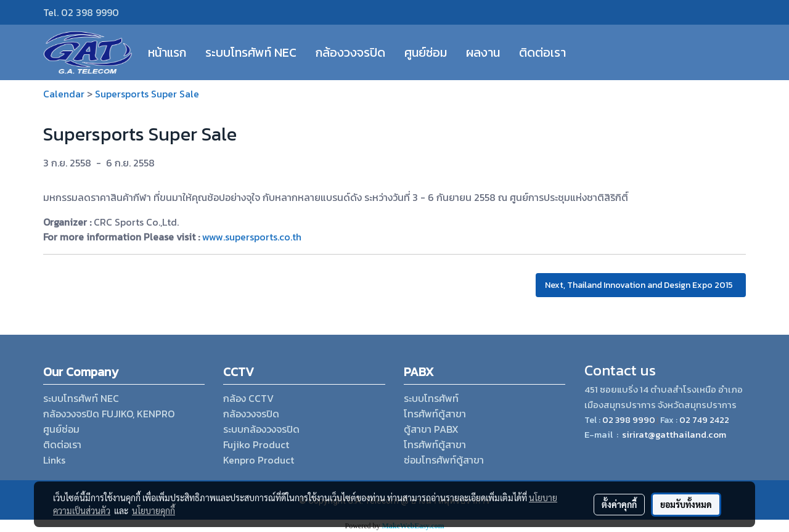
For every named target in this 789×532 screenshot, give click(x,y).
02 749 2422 (704, 420)
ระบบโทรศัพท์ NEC (251, 52)
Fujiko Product (256, 444)
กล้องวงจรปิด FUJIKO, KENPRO (109, 414)
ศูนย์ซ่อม (426, 52)
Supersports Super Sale (147, 94)
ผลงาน (483, 52)
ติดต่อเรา (542, 52)
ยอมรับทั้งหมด (686, 504)
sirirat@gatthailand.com (674, 434)
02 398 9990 (628, 420)
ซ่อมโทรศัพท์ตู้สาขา (444, 460)
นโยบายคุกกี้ (153, 510)
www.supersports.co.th (252, 237)
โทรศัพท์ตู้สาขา (435, 414)
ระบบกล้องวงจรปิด (261, 429)
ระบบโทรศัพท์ (431, 398)
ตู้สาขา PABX (431, 429)
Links (54, 460)
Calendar (64, 94)
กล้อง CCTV (248, 398)
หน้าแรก (167, 52)
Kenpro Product (259, 460)
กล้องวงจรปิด (350, 52)
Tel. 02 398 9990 (81, 12)
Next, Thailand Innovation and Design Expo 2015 (641, 285)
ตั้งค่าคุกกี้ (619, 504)
